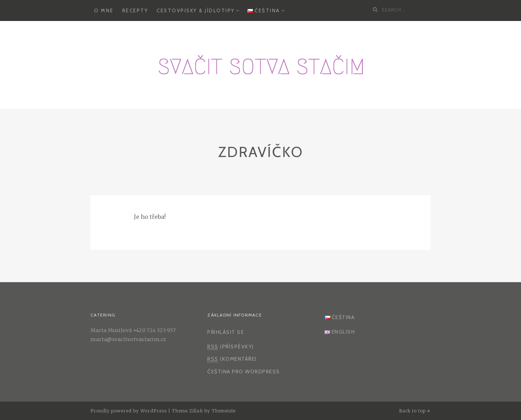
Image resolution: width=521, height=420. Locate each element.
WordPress (154, 411)
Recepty (135, 10)
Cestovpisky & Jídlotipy (196, 10)
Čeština (264, 10)
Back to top (415, 411)
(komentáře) (232, 359)
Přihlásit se (226, 332)
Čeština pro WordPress (244, 372)
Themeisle (224, 411)
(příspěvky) (231, 347)
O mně (104, 10)
